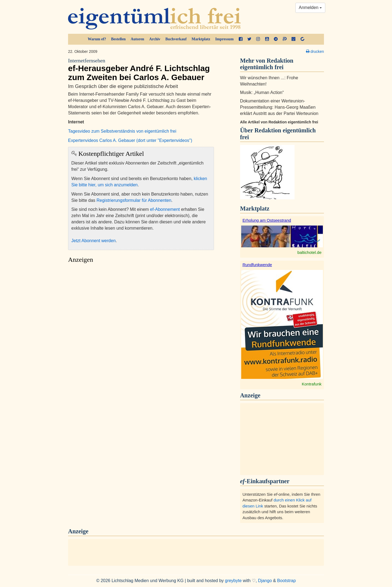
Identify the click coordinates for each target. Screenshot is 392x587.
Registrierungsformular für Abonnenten (134, 200)
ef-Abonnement (165, 209)
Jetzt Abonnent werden (94, 241)
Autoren (137, 39)
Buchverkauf (176, 39)
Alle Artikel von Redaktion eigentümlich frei (279, 122)
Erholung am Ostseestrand (267, 220)
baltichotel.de (310, 252)
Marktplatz (201, 39)
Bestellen (118, 39)
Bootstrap (286, 581)
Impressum (224, 39)
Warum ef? (97, 39)
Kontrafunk (312, 384)
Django (265, 581)
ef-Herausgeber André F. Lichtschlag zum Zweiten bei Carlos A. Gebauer (141, 70)
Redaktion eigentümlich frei (278, 134)
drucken (315, 51)
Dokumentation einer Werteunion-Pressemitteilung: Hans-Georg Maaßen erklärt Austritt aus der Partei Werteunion (279, 107)
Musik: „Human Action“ (262, 92)
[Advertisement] (141, 317)
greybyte (233, 581)
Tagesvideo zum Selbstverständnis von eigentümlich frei (122, 131)
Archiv (155, 39)
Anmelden (310, 7)
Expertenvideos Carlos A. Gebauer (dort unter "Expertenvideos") (130, 140)
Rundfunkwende (257, 265)
